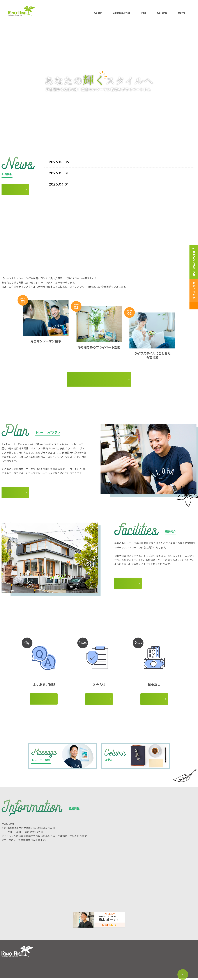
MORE (15, 185)
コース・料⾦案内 (56, 962)
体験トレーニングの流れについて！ (81, 173)
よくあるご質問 (55, 969)
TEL (194, 262)
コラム (78, 955)
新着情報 (79, 962)
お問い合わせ (194, 291)
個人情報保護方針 (102, 962)
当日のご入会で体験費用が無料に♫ (81, 184)
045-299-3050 (13, 834)
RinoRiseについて (56, 955)
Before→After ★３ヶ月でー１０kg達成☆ (83, 162)
